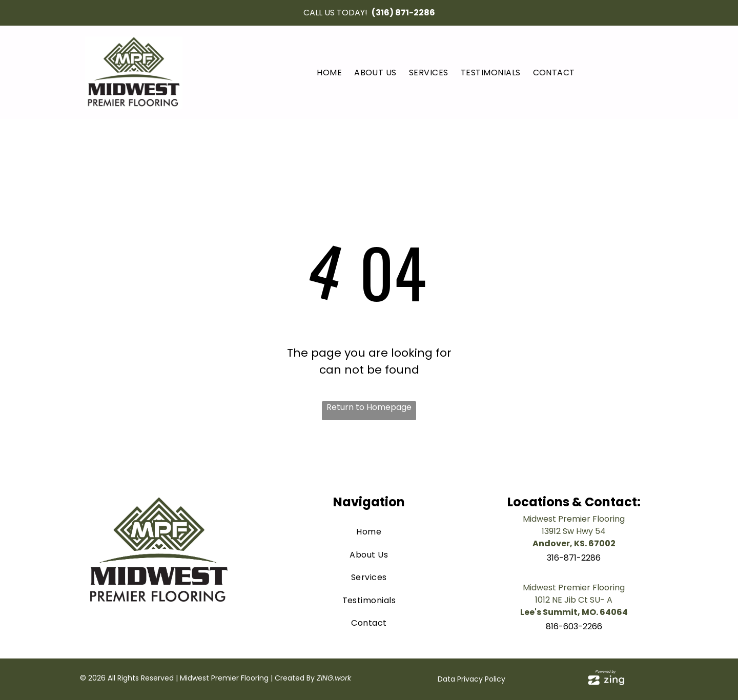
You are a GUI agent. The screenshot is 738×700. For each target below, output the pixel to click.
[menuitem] (329, 73)
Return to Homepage (369, 407)
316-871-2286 (574, 558)
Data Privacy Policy (471, 679)
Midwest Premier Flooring (574, 519)
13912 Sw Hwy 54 (574, 531)
